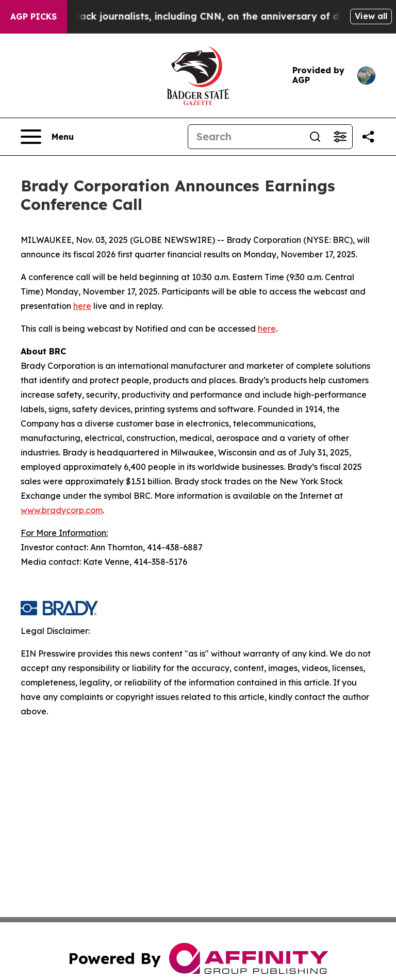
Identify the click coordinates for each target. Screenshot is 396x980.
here (82, 306)
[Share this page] (368, 137)
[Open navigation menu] (47, 137)
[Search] (245, 137)
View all (371, 16)
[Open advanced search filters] (340, 137)
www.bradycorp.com (62, 510)
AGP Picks (34, 17)
